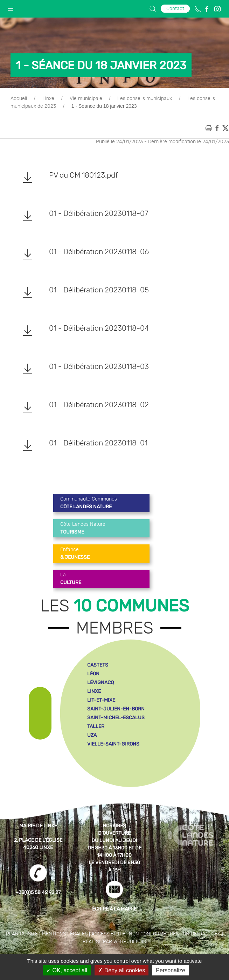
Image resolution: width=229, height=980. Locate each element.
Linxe (48, 99)
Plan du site (22, 934)
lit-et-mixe (101, 700)
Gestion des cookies (195, 934)
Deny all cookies (122, 970)
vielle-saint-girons (113, 744)
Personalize (171, 970)
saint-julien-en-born (116, 709)
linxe (94, 691)
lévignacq (100, 683)
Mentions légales (65, 934)
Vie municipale (86, 99)
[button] (11, 7)
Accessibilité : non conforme (129, 934)
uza (92, 735)
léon (93, 674)
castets (98, 665)
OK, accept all (67, 970)
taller (96, 726)
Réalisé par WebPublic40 (114, 942)
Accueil (19, 99)
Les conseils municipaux (145, 99)
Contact (175, 9)
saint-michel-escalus (116, 718)
